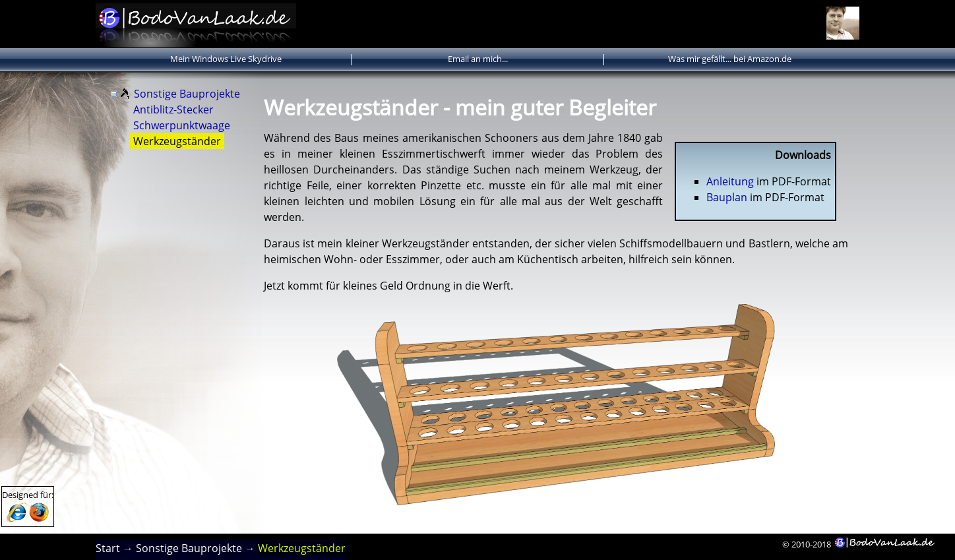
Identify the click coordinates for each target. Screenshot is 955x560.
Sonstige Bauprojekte (187, 94)
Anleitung (730, 181)
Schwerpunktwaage (182, 125)
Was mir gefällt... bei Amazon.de (730, 59)
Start (108, 548)
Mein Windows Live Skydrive (226, 59)
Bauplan (727, 197)
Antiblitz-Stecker (173, 109)
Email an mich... (478, 59)
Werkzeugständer (177, 141)
